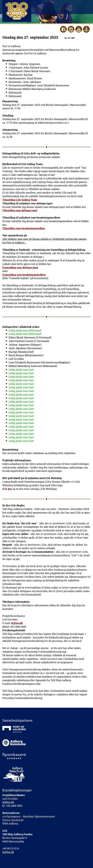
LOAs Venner (53, 31)
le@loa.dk (8, 802)
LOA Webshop (56, 35)
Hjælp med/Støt (31, 31)
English (26, 35)
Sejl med (12, 31)
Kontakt (12, 35)
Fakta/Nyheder (74, 31)
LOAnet (39, 35)
